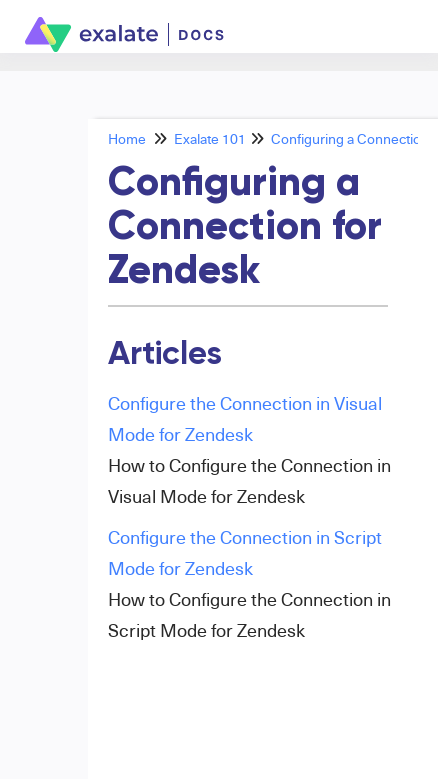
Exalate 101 (210, 138)
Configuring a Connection (350, 138)
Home (127, 138)
